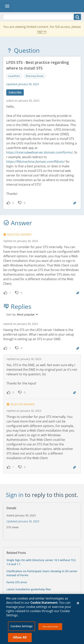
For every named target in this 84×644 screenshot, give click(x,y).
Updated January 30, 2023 (23, 84)
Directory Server (35, 76)
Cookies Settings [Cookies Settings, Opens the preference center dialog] (21, 628)
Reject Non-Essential (50, 628)
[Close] (78, 604)
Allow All (20, 639)
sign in (42, 31)
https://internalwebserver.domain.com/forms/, (40, 152)
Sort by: (22, 314)
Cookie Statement (44, 604)
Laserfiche (14, 76)
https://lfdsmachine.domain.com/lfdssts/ (36, 162)
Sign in (15, 495)
